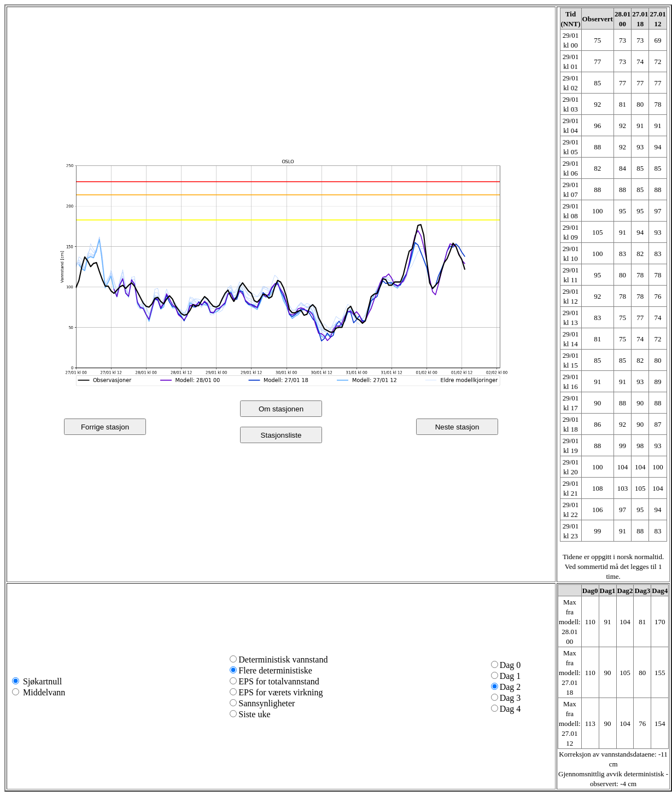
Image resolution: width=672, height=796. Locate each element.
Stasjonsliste (281, 435)
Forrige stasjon (105, 427)
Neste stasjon (457, 427)
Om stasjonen (281, 409)
